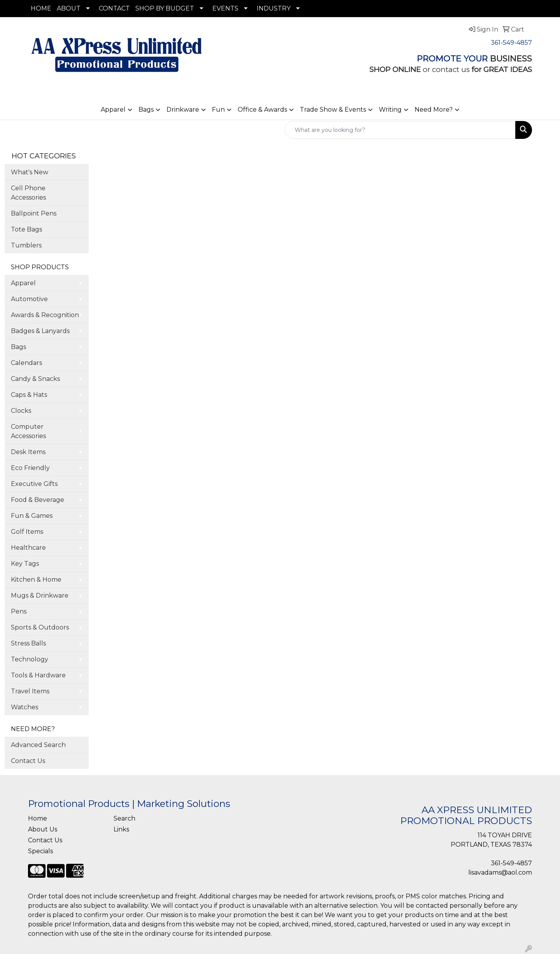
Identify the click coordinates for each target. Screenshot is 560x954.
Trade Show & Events (333, 110)
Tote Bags (26, 229)
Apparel (113, 110)
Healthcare (28, 548)
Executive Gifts (34, 484)
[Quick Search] (400, 130)
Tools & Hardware (38, 675)
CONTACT (114, 8)
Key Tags (25, 564)
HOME (41, 8)
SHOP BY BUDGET (165, 8)
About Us (43, 829)
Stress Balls (28, 643)
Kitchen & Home (36, 580)
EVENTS (225, 8)
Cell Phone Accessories (28, 193)
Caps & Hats (29, 395)
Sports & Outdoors (40, 627)
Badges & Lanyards (40, 331)
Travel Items (30, 691)
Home (38, 818)
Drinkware (183, 110)
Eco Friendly (30, 468)
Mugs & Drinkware (40, 595)
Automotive (29, 299)
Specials (40, 851)
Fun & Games (32, 516)
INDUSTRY (274, 8)
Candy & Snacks (35, 379)
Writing (390, 110)
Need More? (434, 110)
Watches (24, 707)
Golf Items (27, 532)
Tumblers (26, 245)
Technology (30, 659)
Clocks (21, 411)
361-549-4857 (511, 43)
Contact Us (28, 761)
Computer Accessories (28, 431)
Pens (19, 611)
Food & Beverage (38, 500)
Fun (218, 110)
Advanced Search (38, 745)
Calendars (26, 363)
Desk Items (28, 452)
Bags (146, 110)
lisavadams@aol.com (500, 872)
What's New (30, 172)
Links (121, 829)
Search (124, 818)
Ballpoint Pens (34, 213)
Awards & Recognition (45, 315)
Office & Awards (262, 110)
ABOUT (69, 8)
